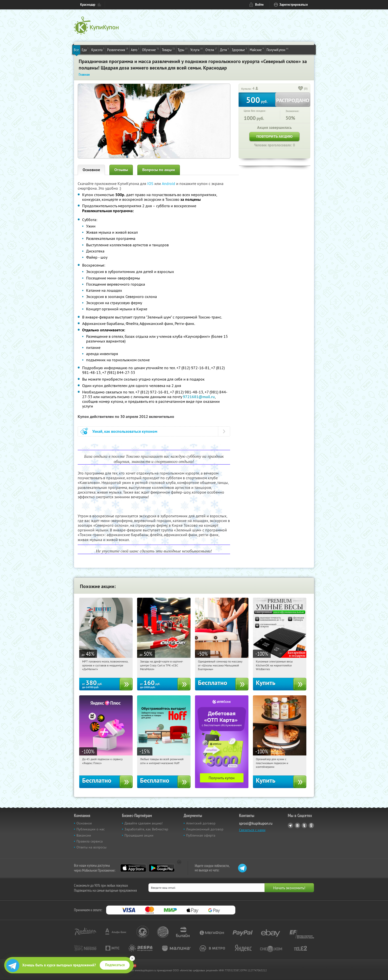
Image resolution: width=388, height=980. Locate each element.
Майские (257, 49)
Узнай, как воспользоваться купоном (125, 431)
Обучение (151, 49)
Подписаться (115, 965)
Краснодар (88, 5)
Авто (135, 49)
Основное (91, 170)
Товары (168, 49)
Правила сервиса (90, 841)
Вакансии (84, 835)
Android (169, 183)
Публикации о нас (91, 829)
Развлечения (118, 49)
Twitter (304, 825)
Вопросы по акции (159, 170)
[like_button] (301, 89)
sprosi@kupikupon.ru (256, 823)
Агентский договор (201, 823)
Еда (85, 49)
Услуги (196, 49)
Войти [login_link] (259, 5)
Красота (98, 49)
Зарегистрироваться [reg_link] (294, 5)
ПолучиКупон (278, 49)
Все (76, 50)
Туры (183, 49)
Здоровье (239, 49)
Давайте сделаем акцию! (144, 823)
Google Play (162, 868)
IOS (151, 183)
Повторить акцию (274, 136)
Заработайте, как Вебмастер (146, 829)
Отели (211, 49)
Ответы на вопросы (91, 847)
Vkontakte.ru (297, 825)
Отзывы (121, 170)
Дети (224, 49)
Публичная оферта (201, 835)
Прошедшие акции (139, 835)
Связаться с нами (252, 830)
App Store (133, 868)
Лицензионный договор (205, 829)
